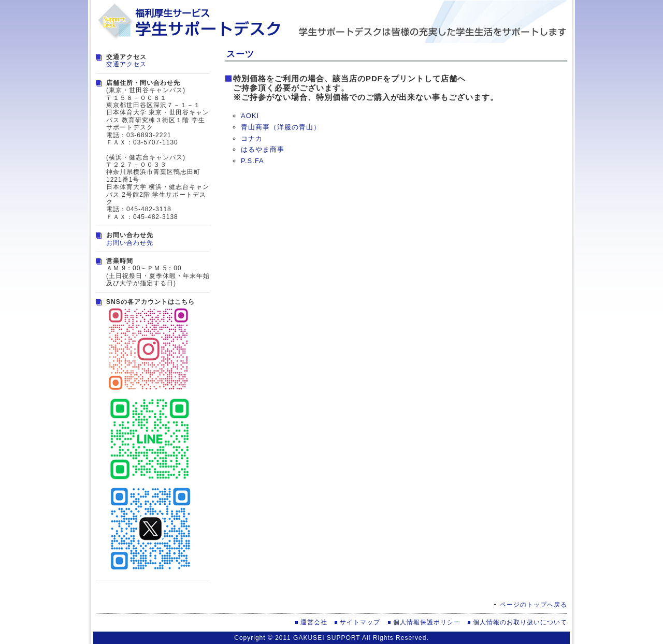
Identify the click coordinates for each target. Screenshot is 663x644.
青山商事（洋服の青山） (281, 127)
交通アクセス (126, 64)
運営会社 (314, 622)
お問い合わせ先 (130, 243)
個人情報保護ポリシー (427, 622)
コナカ (252, 138)
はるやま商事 (263, 149)
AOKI (250, 116)
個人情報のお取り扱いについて (520, 622)
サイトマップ (360, 622)
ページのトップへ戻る (534, 605)
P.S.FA (253, 161)
